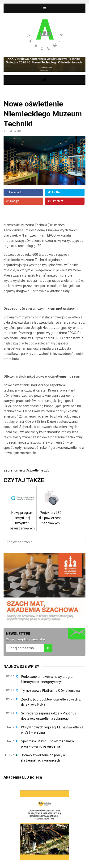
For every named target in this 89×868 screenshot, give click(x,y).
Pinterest (56, 201)
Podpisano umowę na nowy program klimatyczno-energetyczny (48, 679)
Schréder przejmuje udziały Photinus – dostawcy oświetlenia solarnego (50, 716)
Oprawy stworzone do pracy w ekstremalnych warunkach (43, 758)
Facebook (14, 192)
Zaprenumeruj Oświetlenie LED (27, 470)
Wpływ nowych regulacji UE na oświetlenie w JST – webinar (52, 730)
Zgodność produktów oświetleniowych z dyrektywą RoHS (51, 702)
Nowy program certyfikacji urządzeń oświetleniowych (22, 513)
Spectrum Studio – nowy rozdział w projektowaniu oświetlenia (48, 744)
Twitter (54, 192)
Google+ (14, 201)
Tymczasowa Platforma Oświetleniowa (51, 691)
